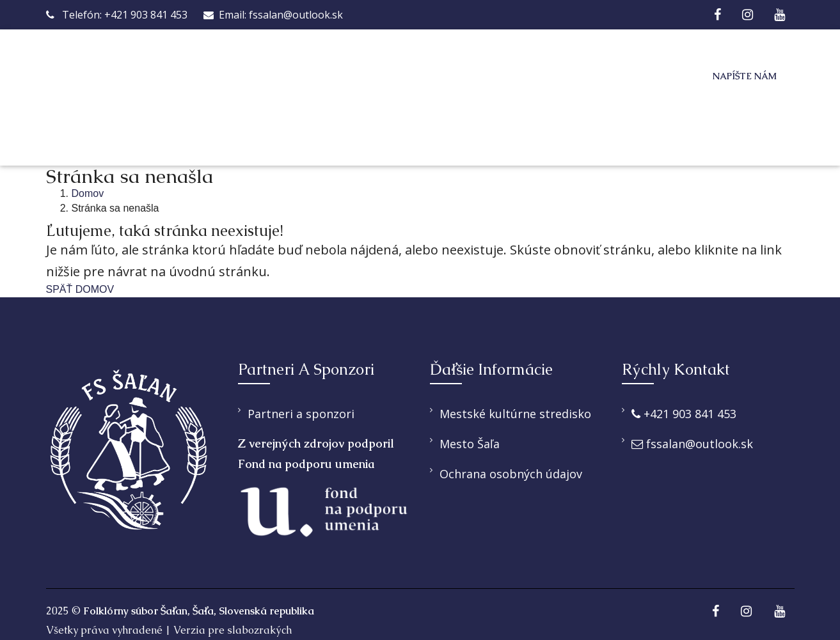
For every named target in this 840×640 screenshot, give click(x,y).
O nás (292, 77)
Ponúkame (370, 77)
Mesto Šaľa (470, 444)
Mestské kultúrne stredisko (515, 414)
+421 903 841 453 (684, 414)
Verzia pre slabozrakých (233, 630)
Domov (227, 77)
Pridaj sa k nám (488, 77)
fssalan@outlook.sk (692, 444)
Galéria (595, 77)
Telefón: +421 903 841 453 (117, 15)
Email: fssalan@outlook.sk (273, 15)
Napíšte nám (745, 76)
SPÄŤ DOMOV (80, 289)
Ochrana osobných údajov (511, 474)
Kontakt (235, 129)
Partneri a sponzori (301, 414)
